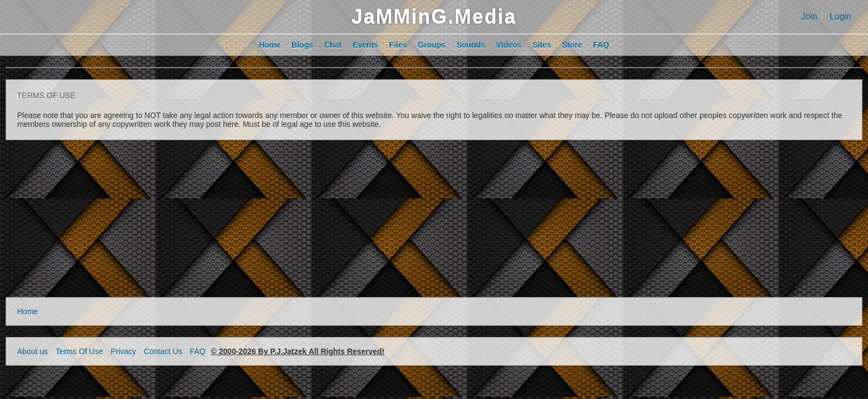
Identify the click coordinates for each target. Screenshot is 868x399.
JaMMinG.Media (434, 16)
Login (841, 16)
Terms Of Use (79, 351)
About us (32, 351)
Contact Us (163, 351)
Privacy (124, 351)
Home (27, 311)
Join (809, 16)
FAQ (198, 351)
